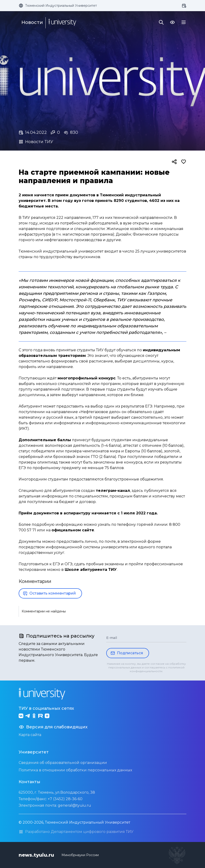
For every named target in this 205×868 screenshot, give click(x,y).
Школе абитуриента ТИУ (91, 570)
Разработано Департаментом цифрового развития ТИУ (76, 832)
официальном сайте (73, 530)
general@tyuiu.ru (74, 805)
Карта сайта (30, 735)
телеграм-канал (113, 491)
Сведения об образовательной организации (63, 763)
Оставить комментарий (49, 593)
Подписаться (127, 653)
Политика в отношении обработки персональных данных (75, 770)
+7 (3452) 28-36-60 (65, 799)
